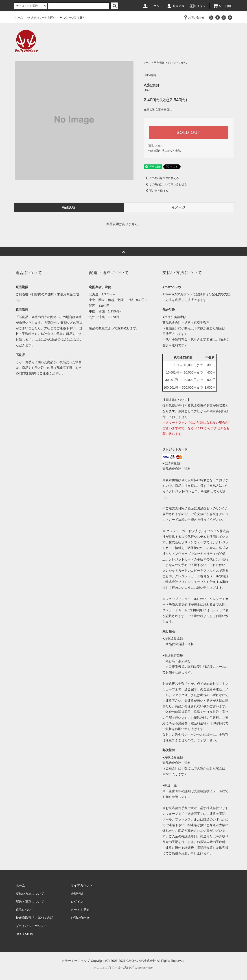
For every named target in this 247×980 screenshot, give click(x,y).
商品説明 (69, 207)
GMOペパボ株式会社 (141, 961)
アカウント (153, 6)
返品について (156, 146)
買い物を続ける (156, 191)
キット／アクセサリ (177, 63)
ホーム (19, 18)
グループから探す (72, 18)
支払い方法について (30, 894)
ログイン (197, 6)
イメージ (179, 207)
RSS (19, 934)
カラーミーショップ (76, 961)
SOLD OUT (188, 133)
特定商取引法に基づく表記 (164, 151)
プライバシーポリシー (31, 926)
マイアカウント (82, 885)
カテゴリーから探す (41, 18)
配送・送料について (30, 902)
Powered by (123, 968)
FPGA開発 (159, 63)
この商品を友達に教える (161, 178)
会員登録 (176, 6)
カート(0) (222, 6)
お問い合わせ (194, 18)
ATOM (29, 934)
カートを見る (80, 910)
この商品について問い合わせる (165, 184)
